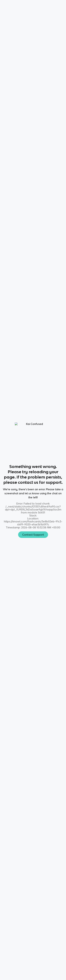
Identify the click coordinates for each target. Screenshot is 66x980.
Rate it (36, 35)
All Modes (13, 284)
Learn (32, 284)
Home (5, 15)
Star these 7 (52, 401)
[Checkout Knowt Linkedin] (53, 931)
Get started (54, 5)
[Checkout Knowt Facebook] (33, 931)
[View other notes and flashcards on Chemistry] (14, 268)
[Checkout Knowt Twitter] (43, 931)
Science (18, 15)
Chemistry (32, 15)
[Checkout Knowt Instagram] (23, 931)
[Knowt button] (56, 47)
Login (37, 5)
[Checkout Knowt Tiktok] (13, 931)
